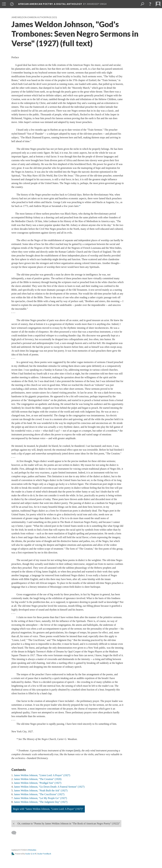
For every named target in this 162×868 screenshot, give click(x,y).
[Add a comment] (15, 833)
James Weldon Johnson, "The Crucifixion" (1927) (39, 794)
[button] (150, 4)
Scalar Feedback (44, 854)
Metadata (32, 850)
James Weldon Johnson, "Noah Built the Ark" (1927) (41, 790)
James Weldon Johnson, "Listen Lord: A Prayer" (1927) (42, 775)
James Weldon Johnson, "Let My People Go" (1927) (40, 798)
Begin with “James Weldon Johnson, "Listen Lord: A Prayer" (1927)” (48, 809)
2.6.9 (33, 854)
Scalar (28, 854)
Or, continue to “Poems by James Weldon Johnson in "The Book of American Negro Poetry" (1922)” (69, 823)
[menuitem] (4, 4)
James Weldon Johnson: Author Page (31, 17)
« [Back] (14, 823)
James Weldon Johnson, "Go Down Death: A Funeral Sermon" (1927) (49, 787)
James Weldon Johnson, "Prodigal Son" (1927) (38, 783)
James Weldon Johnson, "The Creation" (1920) (38, 779)
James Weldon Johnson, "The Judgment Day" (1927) (41, 802)
